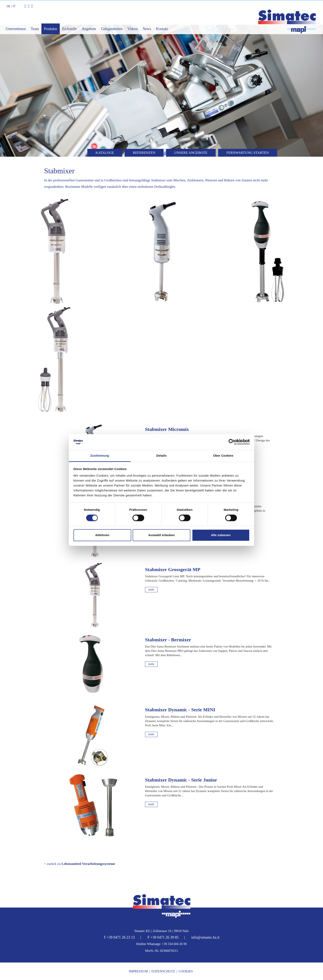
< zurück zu (80, 864)
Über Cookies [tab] (223, 456)
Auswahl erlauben (161, 535)
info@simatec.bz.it (205, 937)
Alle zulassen (221, 535)
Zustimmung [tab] (100, 456)
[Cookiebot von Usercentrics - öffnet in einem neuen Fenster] (232, 442)
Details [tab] (161, 456)
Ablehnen (102, 535)
